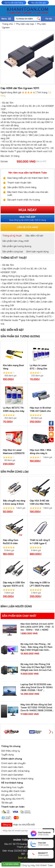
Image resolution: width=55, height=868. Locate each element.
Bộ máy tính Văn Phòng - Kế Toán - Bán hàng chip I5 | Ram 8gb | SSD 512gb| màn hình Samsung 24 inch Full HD (36, 647)
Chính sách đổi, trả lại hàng (15, 771)
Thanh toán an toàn (13, 807)
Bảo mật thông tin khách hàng (17, 779)
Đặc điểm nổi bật (34, 236)
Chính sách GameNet (12, 775)
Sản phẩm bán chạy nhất (16, 241)
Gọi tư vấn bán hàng (14, 3)
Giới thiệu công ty (10, 751)
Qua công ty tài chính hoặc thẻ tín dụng (28, 218)
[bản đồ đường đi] (27, 858)
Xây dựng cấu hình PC (13, 799)
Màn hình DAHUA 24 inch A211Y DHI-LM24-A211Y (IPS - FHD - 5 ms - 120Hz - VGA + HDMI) (37, 627)
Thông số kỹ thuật (12, 236)
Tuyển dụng (7, 755)
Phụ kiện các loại (25, 24)
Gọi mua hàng (11, 864)
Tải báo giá (7, 803)
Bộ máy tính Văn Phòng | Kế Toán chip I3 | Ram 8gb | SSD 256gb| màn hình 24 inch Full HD (36, 667)
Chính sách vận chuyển (13, 763)
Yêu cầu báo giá (38, 3)
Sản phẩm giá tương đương (17, 246)
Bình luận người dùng (37, 252)
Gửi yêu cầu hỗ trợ (11, 795)
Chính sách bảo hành (12, 767)
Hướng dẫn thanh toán (13, 791)
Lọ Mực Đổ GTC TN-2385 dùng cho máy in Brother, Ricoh (14, 411)
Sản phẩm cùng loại (13, 252)
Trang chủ (7, 24)
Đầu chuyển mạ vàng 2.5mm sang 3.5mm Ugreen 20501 (14, 504)
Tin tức (49, 19)
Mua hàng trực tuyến (12, 787)
